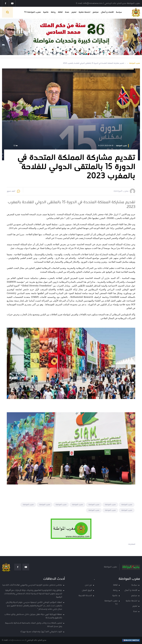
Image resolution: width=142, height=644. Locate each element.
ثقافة (60, 12)
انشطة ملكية (84, 12)
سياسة (119, 12)
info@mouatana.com (17, 640)
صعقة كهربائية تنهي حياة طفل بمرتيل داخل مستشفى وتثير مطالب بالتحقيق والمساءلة (33, 616)
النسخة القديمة (85, 596)
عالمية (46, 12)
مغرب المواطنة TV (32, 12)
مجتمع (96, 12)
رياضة (53, 12)
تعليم (74, 12)
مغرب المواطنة (135, 63)
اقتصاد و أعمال (107, 12)
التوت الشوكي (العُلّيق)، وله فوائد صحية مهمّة (41, 632)
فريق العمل (87, 590)
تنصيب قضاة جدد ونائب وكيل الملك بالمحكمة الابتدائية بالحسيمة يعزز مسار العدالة (34, 625)
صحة (67, 12)
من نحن (88, 585)
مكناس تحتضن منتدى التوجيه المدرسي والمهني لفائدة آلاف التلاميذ (32, 585)
